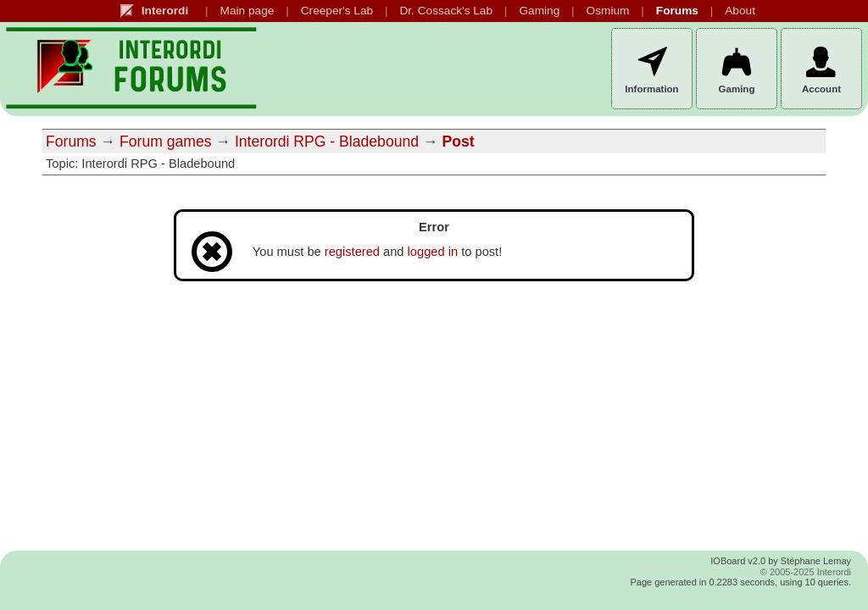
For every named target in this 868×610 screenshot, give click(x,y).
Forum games (166, 141)
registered (352, 252)
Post (458, 141)
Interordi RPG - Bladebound (327, 141)
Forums (71, 141)
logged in (433, 252)
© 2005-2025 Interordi (806, 572)
